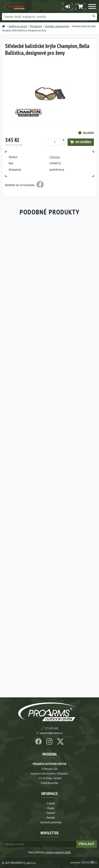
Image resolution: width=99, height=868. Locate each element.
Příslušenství (36, 26)
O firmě (51, 803)
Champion (55, 157)
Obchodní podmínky (51, 822)
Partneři (51, 813)
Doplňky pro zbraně (18, 26)
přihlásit (87, 844)
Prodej (51, 808)
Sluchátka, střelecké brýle (57, 26)
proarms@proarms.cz (52, 733)
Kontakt (51, 817)
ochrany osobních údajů (58, 852)
